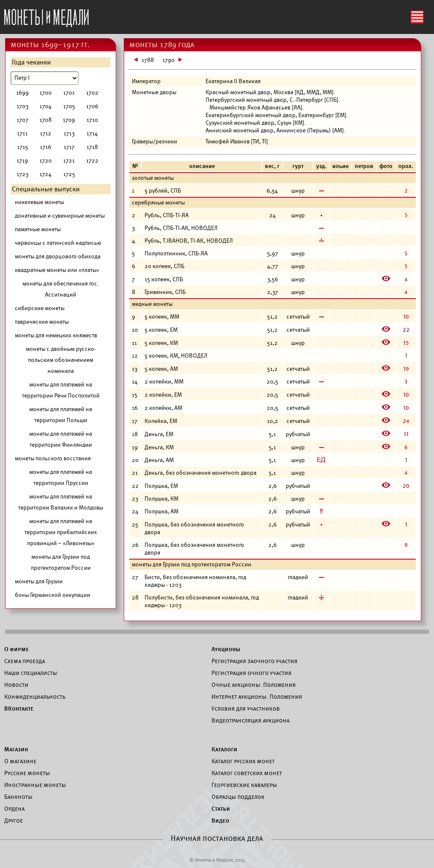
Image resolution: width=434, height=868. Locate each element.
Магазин (16, 749)
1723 (22, 174)
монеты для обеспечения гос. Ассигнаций (61, 289)
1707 (22, 120)
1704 (46, 106)
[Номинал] (45, 78)
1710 (92, 120)
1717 (69, 147)
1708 (46, 120)
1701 (69, 93)
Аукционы (226, 649)
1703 (22, 106)
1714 (92, 133)
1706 (92, 106)
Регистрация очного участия (252, 673)
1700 (46, 93)
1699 (22, 93)
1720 (46, 161)
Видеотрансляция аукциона (250, 720)
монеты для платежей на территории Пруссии (61, 477)
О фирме (17, 649)
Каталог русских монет (243, 761)
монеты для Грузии (39, 581)
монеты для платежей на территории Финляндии (61, 439)
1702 (92, 93)
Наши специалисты (31, 673)
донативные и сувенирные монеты (60, 216)
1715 (22, 147)
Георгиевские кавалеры (244, 785)
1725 (69, 174)
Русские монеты (27, 773)
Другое (14, 820)
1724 (46, 174)
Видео (220, 820)
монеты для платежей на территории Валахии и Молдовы (61, 502)
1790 (168, 60)
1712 (46, 133)
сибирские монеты (40, 308)
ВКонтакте (19, 708)
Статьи (221, 809)
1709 (69, 120)
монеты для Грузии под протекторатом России (61, 562)
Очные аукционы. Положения (254, 685)
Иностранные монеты (35, 785)
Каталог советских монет (247, 773)
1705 (69, 106)
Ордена (14, 809)
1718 (92, 147)
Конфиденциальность (35, 697)
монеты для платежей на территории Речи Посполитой (61, 390)
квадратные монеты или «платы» (57, 270)
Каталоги (224, 749)
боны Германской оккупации (53, 595)
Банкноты (18, 797)
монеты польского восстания (53, 458)
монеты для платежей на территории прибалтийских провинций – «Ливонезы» (61, 532)
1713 (69, 133)
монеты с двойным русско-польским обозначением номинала (61, 360)
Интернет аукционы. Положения (257, 697)
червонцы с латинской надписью (58, 243)
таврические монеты (42, 322)
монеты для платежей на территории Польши (61, 415)
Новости (16, 685)
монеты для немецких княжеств (56, 335)
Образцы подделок (238, 797)
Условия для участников (246, 708)
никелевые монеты (39, 202)
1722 (92, 161)
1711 (22, 133)
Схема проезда (25, 661)
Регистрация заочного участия (255, 661)
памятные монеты (38, 229)
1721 (69, 161)
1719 (22, 161)
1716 (46, 147)
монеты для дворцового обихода (58, 256)
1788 (148, 60)
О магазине (20, 761)
